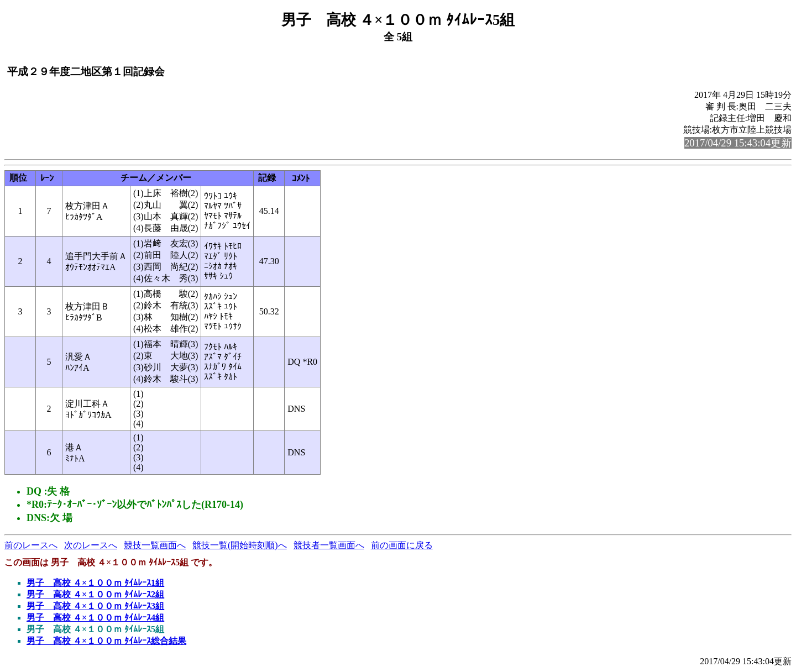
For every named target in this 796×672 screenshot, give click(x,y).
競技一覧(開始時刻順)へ (240, 545)
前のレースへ (31, 545)
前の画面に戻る (402, 545)
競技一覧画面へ (155, 545)
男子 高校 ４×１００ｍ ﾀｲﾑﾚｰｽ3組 (95, 606)
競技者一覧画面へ (329, 545)
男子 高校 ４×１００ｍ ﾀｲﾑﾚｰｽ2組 (95, 594)
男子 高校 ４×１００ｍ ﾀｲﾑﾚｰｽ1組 (95, 583)
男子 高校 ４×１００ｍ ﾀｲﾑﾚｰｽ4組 (95, 618)
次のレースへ (91, 545)
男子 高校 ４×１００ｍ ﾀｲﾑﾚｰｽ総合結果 (106, 641)
